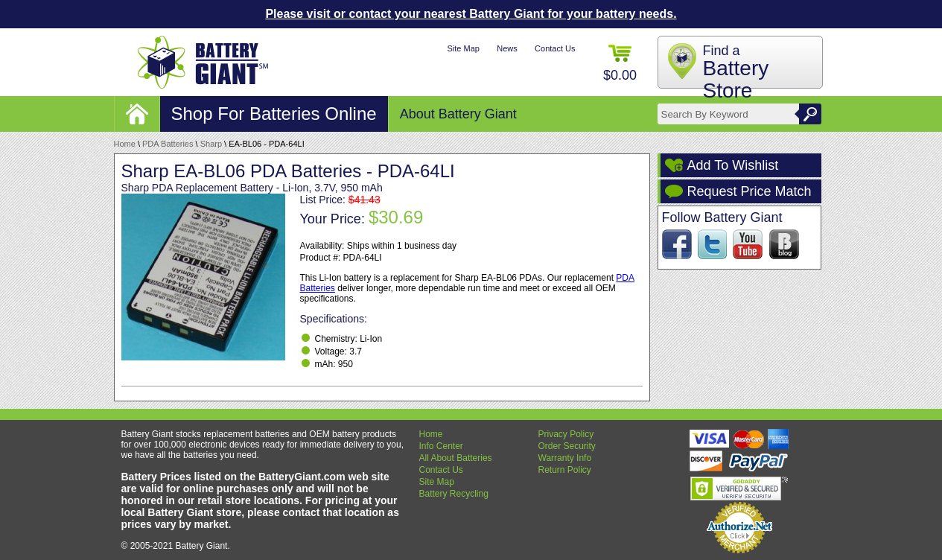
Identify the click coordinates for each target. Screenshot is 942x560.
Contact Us (555, 48)
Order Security (567, 446)
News (507, 48)
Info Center (441, 446)
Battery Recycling (454, 494)
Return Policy (565, 470)
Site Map (463, 48)
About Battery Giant (458, 114)
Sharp (211, 144)
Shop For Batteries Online (274, 114)
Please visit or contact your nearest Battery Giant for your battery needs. (471, 14)
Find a (736, 73)
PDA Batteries (168, 144)
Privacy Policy (566, 434)
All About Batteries (456, 458)
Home (125, 144)
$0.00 (620, 64)
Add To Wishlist (733, 165)
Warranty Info (565, 458)
